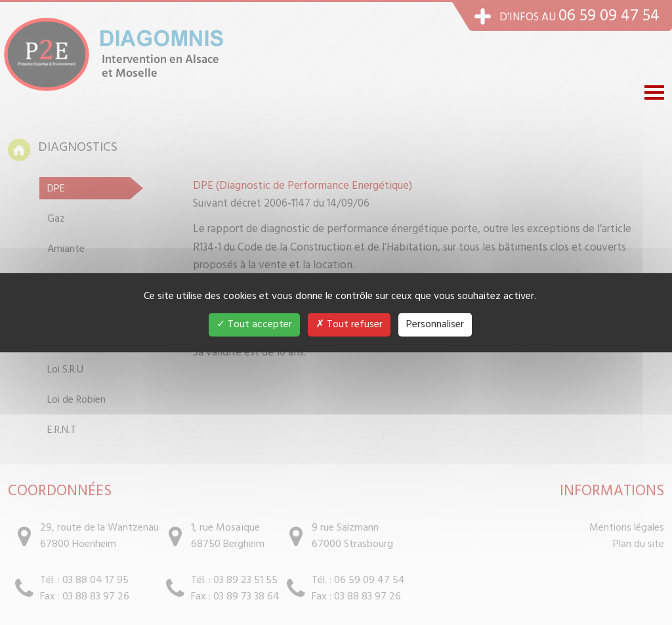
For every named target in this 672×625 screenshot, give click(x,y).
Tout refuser (349, 325)
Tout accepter (254, 325)
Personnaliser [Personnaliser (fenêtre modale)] (435, 325)
